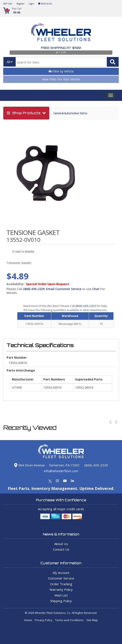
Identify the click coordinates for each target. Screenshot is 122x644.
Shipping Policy (61, 601)
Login (31, 4)
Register (20, 4)
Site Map (92, 620)
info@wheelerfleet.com (61, 471)
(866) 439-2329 (34, 289)
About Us (61, 544)
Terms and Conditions (69, 620)
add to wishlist (25, 252)
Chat (96, 289)
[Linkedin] (72, 481)
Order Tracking (61, 584)
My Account (61, 573)
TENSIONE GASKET (33, 232)
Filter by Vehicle (61, 71)
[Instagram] (57, 481)
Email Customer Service (64, 289)
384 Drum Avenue (29, 465)
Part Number (17, 357)
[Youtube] (65, 481)
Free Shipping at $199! (61, 48)
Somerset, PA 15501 (65, 465)
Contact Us (61, 549)
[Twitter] (50, 481)
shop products (24, 113)
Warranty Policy (61, 589)
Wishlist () (45, 4)
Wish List (61, 595)
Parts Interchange (21, 370)
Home (28, 620)
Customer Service (61, 578)
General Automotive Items (70, 113)
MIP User (8, 4)
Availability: (15, 284)
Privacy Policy (44, 620)
